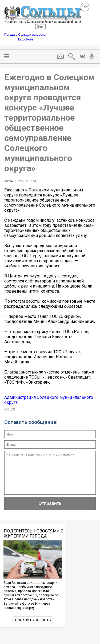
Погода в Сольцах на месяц (25, 35)
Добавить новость (33, 628)
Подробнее (25, 39)
